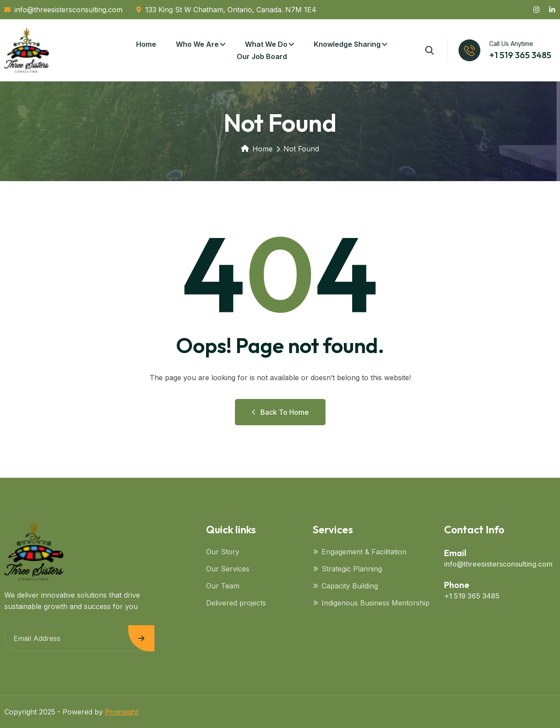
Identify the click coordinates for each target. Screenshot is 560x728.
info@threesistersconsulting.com (498, 564)
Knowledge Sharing (347, 44)
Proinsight (122, 712)
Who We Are (197, 44)
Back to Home (280, 412)
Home (146, 44)
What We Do (266, 44)
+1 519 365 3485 (520, 55)
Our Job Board (262, 56)
